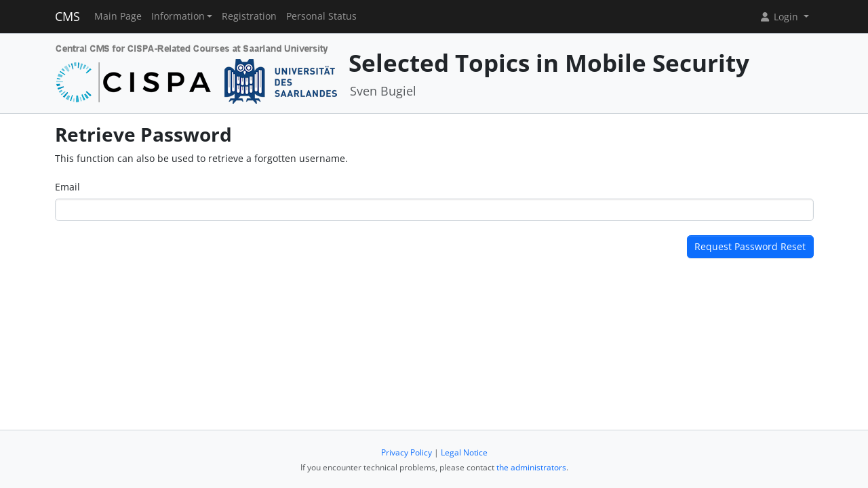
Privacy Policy (407, 452)
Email (67, 187)
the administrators (531, 467)
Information (178, 16)
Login (780, 17)
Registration (249, 16)
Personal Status (321, 16)
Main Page (118, 16)
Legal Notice (464, 452)
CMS (67, 16)
